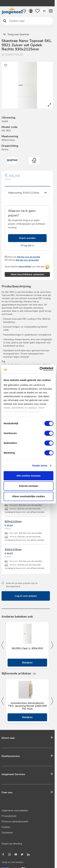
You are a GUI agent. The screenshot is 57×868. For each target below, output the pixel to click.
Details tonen (40, 466)
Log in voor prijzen (26, 596)
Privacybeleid (9, 816)
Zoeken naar (5, 21)
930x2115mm (13, 549)
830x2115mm (13, 522)
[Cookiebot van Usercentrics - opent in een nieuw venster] (40, 369)
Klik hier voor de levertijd (29, 257)
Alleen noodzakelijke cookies (28, 496)
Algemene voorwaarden (15, 810)
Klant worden (27, 238)
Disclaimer (7, 833)
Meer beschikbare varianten (27, 274)
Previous (3, 701)
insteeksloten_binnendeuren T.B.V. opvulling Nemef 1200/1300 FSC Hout (27, 706)
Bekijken (27, 717)
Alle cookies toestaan (28, 476)
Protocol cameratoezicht (15, 822)
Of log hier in (27, 246)
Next (52, 701)
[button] (51, 11)
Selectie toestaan (29, 486)
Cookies (6, 827)
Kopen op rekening (12, 844)
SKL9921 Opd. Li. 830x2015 (27, 648)
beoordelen (25, 267)
